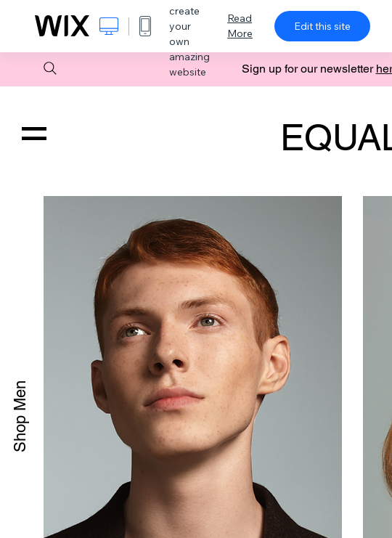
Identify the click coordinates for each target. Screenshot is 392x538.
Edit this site (322, 26)
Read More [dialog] (240, 26)
